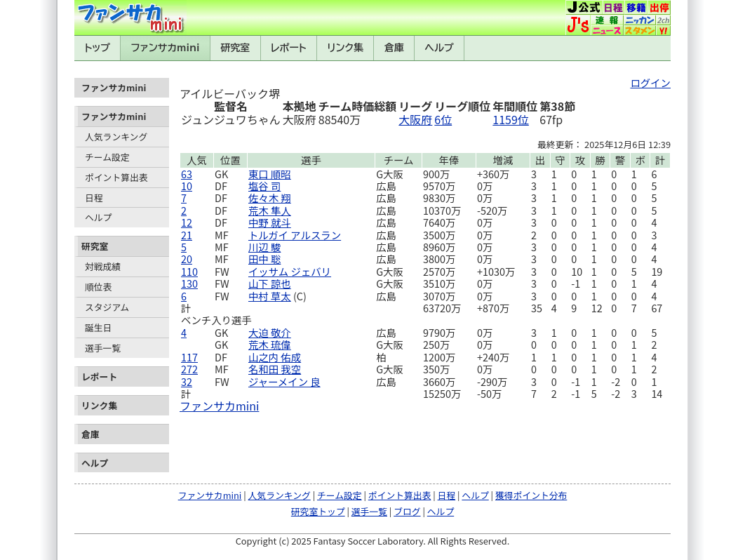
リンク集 (345, 48)
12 (187, 222)
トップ (97, 48)
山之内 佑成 (275, 357)
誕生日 (98, 327)
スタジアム (107, 307)
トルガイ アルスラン (295, 235)
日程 (94, 198)
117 (189, 357)
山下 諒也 (270, 283)
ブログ (407, 511)
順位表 (98, 287)
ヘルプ (439, 48)
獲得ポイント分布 (531, 495)
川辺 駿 (264, 247)
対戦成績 (103, 266)
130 (189, 283)
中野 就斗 (270, 222)
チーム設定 (107, 157)
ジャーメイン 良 (284, 381)
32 (187, 381)
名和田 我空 (275, 369)
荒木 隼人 (270, 210)
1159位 (511, 119)
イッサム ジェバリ (290, 271)
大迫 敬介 (270, 332)
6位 (443, 119)
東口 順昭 (270, 174)
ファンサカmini (166, 48)
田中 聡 (264, 259)
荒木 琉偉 (270, 344)
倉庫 (394, 48)
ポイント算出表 (116, 177)
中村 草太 (270, 296)
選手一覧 (103, 348)
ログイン (650, 82)
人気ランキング (116, 136)
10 (187, 186)
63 (187, 174)
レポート (289, 48)
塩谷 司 (264, 186)
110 (189, 271)
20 (187, 259)
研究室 (235, 48)
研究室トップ (318, 511)
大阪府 (415, 119)
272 (189, 369)
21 (187, 235)
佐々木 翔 (270, 198)
